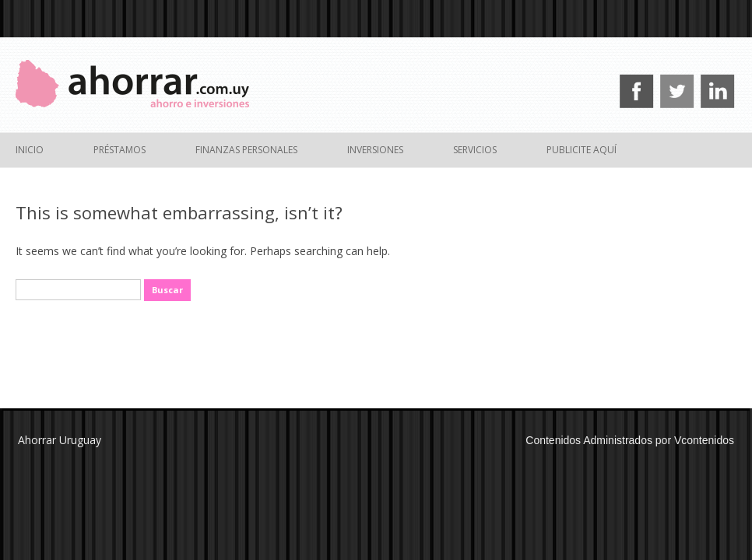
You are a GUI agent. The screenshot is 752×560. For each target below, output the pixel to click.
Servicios (475, 150)
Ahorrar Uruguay (60, 440)
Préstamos (119, 150)
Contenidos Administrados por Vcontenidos (630, 440)
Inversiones (375, 150)
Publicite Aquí (582, 150)
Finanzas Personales (246, 150)
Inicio (30, 150)
